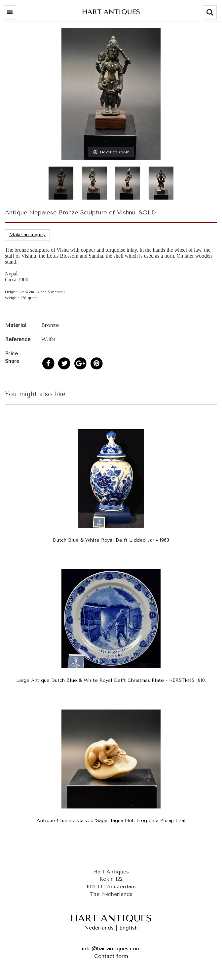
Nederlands (99, 928)
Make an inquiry (27, 235)
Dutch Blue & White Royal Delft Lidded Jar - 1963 (111, 540)
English (129, 928)
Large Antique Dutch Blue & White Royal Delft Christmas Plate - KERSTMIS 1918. (111, 680)
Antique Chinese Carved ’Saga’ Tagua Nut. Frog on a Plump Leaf (111, 821)
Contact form (111, 956)
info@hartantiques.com (111, 948)
